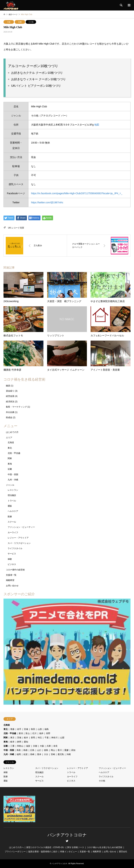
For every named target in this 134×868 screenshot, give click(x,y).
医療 (10, 517)
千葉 (47, 738)
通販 (10, 506)
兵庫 (49, 746)
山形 (40, 729)
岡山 (53, 750)
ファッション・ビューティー (21, 527)
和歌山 (20, 746)
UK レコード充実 (16, 228)
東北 (10, 448)
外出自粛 (10, 412)
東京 (12, 738)
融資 (8, 386)
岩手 (19, 729)
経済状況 (10, 402)
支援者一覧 (11, 575)
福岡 (19, 754)
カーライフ (13, 533)
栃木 (26, 738)
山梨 (62, 738)
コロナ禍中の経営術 (15, 570)
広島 (32, 750)
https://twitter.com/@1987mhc (47, 202)
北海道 (11, 442)
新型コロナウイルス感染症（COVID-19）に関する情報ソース (55, 847)
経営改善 (10, 396)
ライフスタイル (15, 548)
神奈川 (54, 738)
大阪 (9, 22)
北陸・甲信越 (14, 453)
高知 (73, 750)
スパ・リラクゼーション (19, 543)
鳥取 (19, 750)
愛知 (26, 742)
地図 (97, 125)
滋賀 (28, 746)
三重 (12, 746)
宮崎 (53, 754)
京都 (35, 746)
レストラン (13, 490)
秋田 (33, 729)
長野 (48, 733)
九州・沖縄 (13, 480)
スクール (12, 522)
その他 (31, 22)
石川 (34, 733)
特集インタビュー (69, 852)
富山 (28, 733)
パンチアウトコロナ (67, 835)
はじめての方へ (16, 847)
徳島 (46, 750)
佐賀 (25, 754)
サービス (12, 554)
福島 (47, 729)
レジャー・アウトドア (18, 538)
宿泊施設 (12, 495)
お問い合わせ (12, 586)
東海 (10, 464)
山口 (39, 750)
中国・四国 (13, 474)
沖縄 (69, 754)
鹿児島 (61, 754)
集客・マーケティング (16, 407)
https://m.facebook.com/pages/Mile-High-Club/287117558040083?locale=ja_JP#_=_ (77, 193)
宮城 (26, 729)
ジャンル (10, 485)
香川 (60, 750)
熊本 (39, 754)
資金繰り (10, 391)
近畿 (20, 22)
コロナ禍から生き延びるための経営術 (105, 847)
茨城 (19, 738)
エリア (9, 438)
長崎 (32, 754)
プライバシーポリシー (15, 852)
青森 (12, 729)
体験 (10, 559)
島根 (25, 750)
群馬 (33, 738)
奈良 (55, 746)
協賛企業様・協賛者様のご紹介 (43, 852)
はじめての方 (12, 432)
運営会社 (123, 852)
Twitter (67, 841)
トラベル (12, 501)
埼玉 (40, 738)
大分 (46, 754)
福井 (41, 733)
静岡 (19, 742)
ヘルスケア (13, 511)
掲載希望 (10, 580)
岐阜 (12, 742)
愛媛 (66, 750)
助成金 (9, 417)
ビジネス (12, 564)
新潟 (21, 733)
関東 (10, 458)
